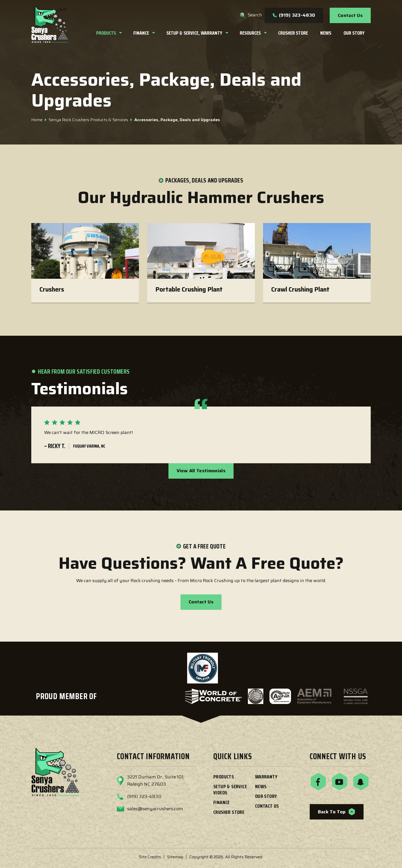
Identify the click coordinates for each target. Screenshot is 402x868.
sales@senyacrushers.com (155, 809)
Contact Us (350, 15)
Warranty (266, 777)
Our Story (266, 796)
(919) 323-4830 (294, 15)
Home (37, 120)
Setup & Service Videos (230, 789)
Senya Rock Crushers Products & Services (88, 120)
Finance (222, 802)
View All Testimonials (201, 471)
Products (224, 777)
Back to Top (337, 812)
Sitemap (175, 857)
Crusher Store (229, 812)
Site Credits (150, 857)
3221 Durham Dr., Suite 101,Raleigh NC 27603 (156, 780)
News (261, 786)
